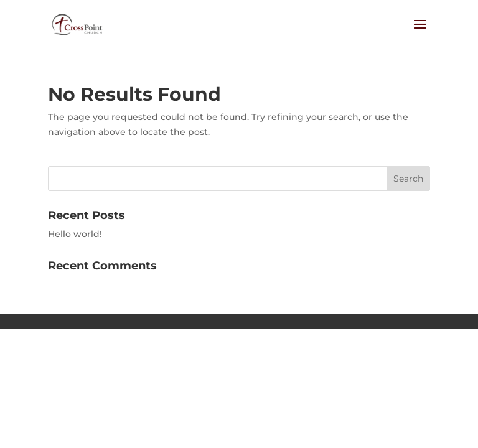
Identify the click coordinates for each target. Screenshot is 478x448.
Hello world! (75, 234)
